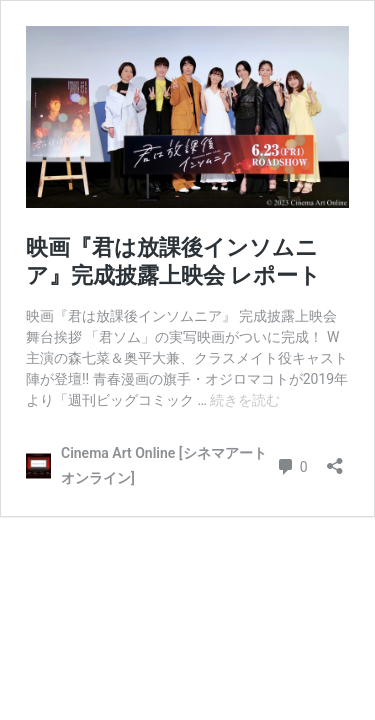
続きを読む (245, 400)
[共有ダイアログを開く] (335, 459)
